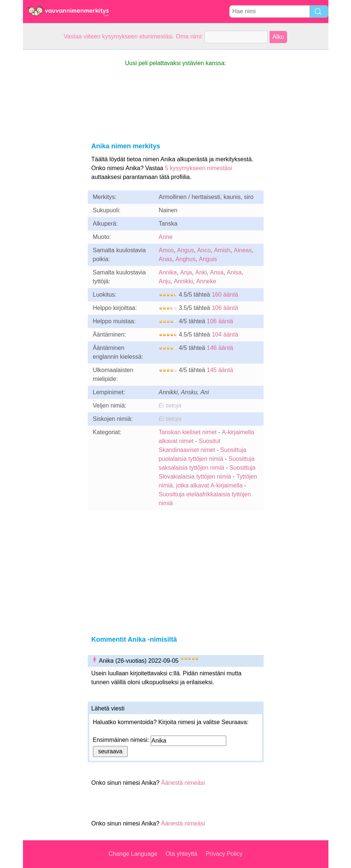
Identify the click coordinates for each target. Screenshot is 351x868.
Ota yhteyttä (181, 854)
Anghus (185, 259)
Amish (222, 250)
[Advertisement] (53, 161)
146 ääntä (220, 348)
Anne (166, 237)
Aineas (243, 250)
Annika (168, 272)
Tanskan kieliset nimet (188, 432)
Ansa (217, 272)
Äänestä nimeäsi (183, 783)
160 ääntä (225, 295)
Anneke (206, 281)
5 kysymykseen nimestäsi (198, 168)
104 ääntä (225, 335)
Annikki (183, 281)
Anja (186, 272)
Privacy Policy (224, 854)
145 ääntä (220, 370)
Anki (201, 272)
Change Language (133, 854)
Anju (165, 281)
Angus (185, 250)
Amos (166, 250)
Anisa (234, 272)
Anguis (208, 259)
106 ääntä (225, 308)
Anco (204, 250)
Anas (166, 259)
